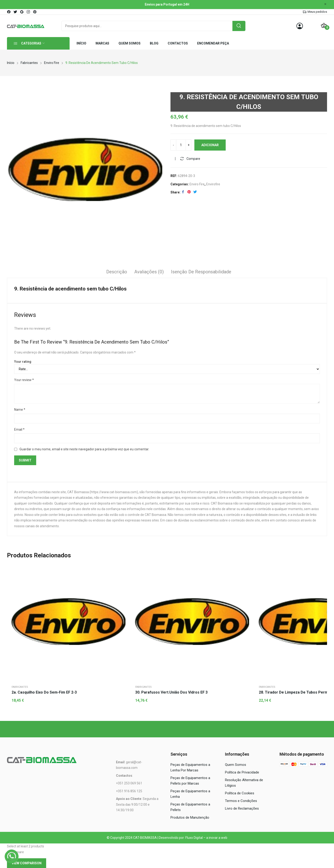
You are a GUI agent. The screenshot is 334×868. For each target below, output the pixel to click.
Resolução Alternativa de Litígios (244, 783)
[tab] (117, 272)
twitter (16, 12)
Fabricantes (20, 687)
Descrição (117, 272)
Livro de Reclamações (242, 808)
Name (20, 410)
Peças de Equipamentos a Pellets (190, 807)
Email (19, 429)
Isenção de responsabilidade (201, 272)
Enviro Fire (197, 184)
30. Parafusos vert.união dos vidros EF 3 (171, 692)
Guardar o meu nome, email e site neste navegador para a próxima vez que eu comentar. (84, 449)
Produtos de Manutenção (190, 817)
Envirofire (213, 184)
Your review (24, 380)
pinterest (35, 12)
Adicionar (210, 145)
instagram (29, 12)
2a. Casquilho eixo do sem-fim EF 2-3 (44, 692)
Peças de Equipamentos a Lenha (190, 794)
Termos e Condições (241, 801)
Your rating (23, 362)
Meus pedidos (317, 12)
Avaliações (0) (149, 272)
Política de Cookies (240, 793)
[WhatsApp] (12, 856)
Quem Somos (236, 765)
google (22, 12)
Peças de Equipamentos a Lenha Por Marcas (190, 767)
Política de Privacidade (242, 772)
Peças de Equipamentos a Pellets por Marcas (190, 781)
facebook (9, 12)
